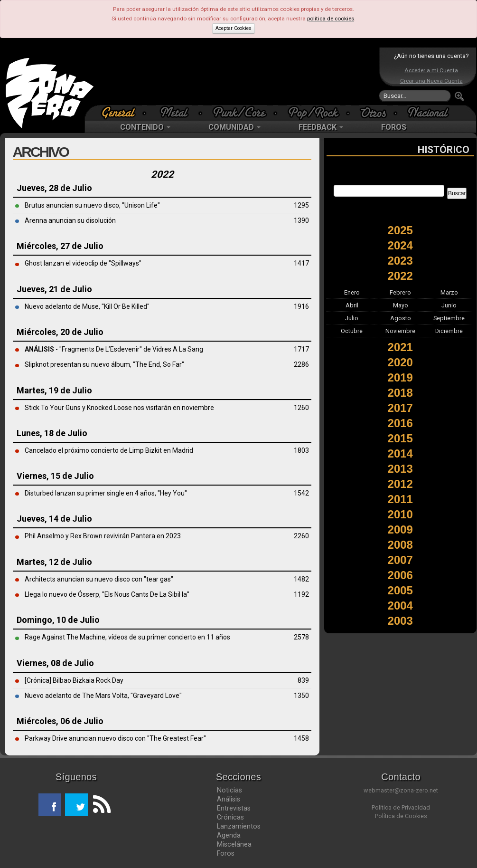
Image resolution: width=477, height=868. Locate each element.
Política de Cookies (401, 816)
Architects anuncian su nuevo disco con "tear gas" (99, 579)
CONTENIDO (145, 127)
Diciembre (449, 331)
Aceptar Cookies (234, 28)
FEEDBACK (321, 127)
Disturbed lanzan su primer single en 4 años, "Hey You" (106, 493)
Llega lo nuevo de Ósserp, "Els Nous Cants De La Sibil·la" (107, 594)
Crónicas (230, 817)
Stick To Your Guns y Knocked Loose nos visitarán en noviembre (119, 408)
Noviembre (400, 331)
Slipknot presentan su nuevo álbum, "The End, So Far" (104, 364)
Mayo (401, 305)
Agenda (229, 835)
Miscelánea (234, 844)
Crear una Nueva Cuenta (431, 81)
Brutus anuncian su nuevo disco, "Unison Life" (92, 205)
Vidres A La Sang (178, 349)
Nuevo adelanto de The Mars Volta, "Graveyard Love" (103, 696)
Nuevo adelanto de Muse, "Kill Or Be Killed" (87, 306)
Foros (226, 853)
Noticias (229, 790)
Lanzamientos (239, 826)
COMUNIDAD (234, 127)
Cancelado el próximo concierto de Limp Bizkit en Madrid (109, 450)
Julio (352, 318)
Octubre (352, 331)
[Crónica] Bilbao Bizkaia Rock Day (74, 680)
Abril (352, 305)
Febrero (400, 292)
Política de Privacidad (401, 807)
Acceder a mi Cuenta (431, 70)
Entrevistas (234, 808)
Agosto (401, 318)
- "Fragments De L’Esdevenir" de (89, 349)
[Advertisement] (236, 76)
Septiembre (449, 318)
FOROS (394, 127)
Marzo (449, 292)
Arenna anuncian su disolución (70, 220)
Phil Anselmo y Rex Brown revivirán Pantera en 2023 (103, 536)
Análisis (229, 799)
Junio (449, 305)
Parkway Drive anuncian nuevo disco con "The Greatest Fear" (115, 738)
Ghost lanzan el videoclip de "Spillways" (83, 263)
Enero (352, 292)
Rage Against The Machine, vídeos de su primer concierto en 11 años (127, 637)
